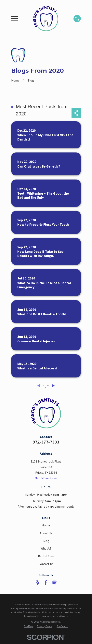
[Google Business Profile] (54, 582)
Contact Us (46, 564)
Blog (46, 541)
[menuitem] (28, 626)
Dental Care (46, 556)
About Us (46, 533)
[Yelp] (38, 582)
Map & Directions (46, 478)
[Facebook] (46, 582)
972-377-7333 (46, 442)
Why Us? (46, 548)
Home (46, 525)
